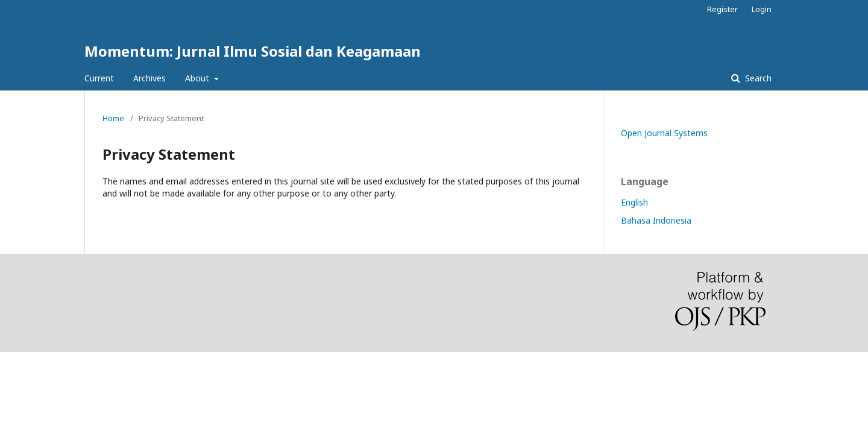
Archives (149, 78)
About (198, 78)
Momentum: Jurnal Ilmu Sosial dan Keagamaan (253, 51)
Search (757, 78)
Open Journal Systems (664, 133)
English (634, 202)
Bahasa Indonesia (656, 220)
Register (722, 9)
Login (762, 9)
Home (113, 118)
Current (99, 78)
